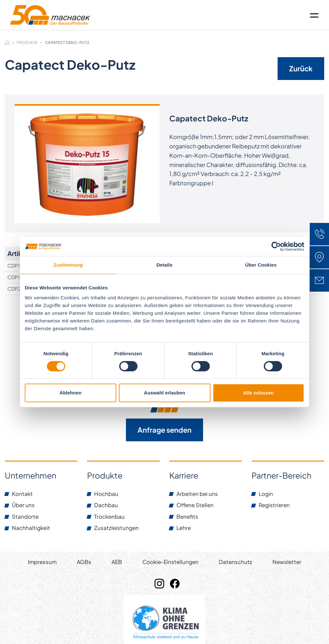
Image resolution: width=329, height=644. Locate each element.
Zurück (301, 68)
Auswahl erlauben (164, 393)
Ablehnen (70, 393)
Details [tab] (164, 265)
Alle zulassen (258, 393)
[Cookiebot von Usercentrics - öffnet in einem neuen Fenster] (276, 246)
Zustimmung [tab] (68, 265)
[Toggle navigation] (314, 15)
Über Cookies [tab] (261, 265)
